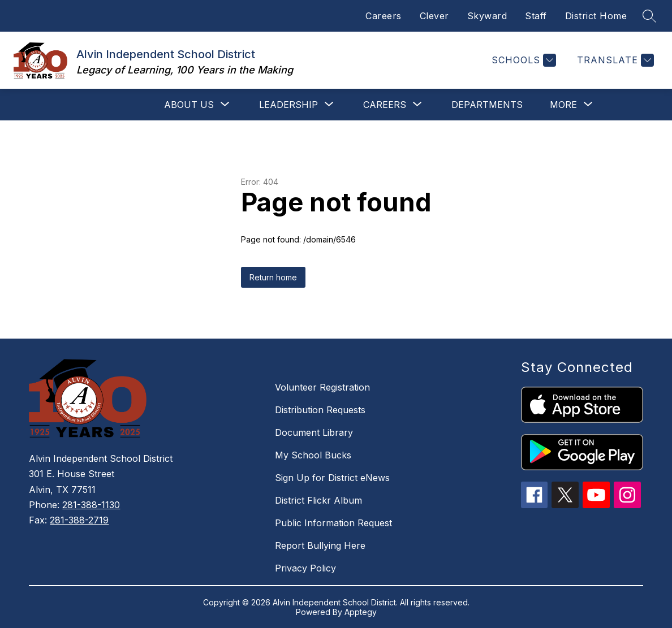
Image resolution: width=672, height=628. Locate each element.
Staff (536, 16)
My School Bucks (313, 455)
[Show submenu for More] (563, 105)
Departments (487, 105)
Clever (434, 16)
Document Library (314, 432)
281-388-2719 (79, 520)
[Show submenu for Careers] (385, 105)
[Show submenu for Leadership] (288, 105)
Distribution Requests (320, 410)
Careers (384, 16)
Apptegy (361, 612)
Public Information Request (333, 523)
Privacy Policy (305, 568)
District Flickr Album (318, 500)
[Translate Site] (614, 60)
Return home (273, 277)
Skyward (487, 16)
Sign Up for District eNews (332, 478)
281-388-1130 (91, 505)
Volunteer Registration (322, 387)
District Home (596, 16)
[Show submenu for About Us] (189, 105)
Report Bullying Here (320, 545)
